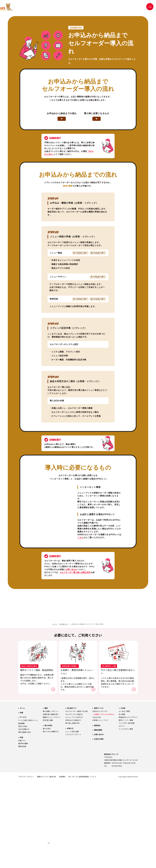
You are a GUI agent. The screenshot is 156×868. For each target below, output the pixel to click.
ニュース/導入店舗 (72, 818)
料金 (22, 824)
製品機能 (21, 810)
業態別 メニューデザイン (52, 804)
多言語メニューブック (100, 807)
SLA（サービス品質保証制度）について (82, 864)
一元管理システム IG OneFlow (103, 801)
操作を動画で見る (25, 819)
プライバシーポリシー (26, 864)
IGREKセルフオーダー (100, 798)
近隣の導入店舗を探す (51, 801)
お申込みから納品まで (73, 807)
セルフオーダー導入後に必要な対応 (75, 599)
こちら (80, 561)
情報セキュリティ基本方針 (47, 864)
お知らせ (70, 815)
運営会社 (97, 812)
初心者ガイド (64, 711)
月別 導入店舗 (48, 807)
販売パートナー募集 (126, 807)
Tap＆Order (97, 804)
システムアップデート (73, 821)
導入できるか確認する (51, 818)
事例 (46, 795)
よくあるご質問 (124, 798)
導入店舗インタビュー (51, 798)
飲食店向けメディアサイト (128, 804)
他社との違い (23, 813)
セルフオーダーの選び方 (74, 801)
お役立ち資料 (99, 826)
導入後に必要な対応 (72, 810)
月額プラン (22, 827)
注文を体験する (24, 816)
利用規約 (62, 864)
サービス (23, 804)
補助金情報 (98, 817)
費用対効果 (22, 833)
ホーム (55, 711)
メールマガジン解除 (126, 816)
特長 (22, 800)
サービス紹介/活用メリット (28, 807)
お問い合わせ (71, 596)
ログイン (122, 813)
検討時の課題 (23, 830)
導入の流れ (48, 812)
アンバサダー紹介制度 (127, 810)
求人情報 (122, 801)
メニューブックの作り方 (74, 804)
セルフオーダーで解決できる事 (76, 798)
